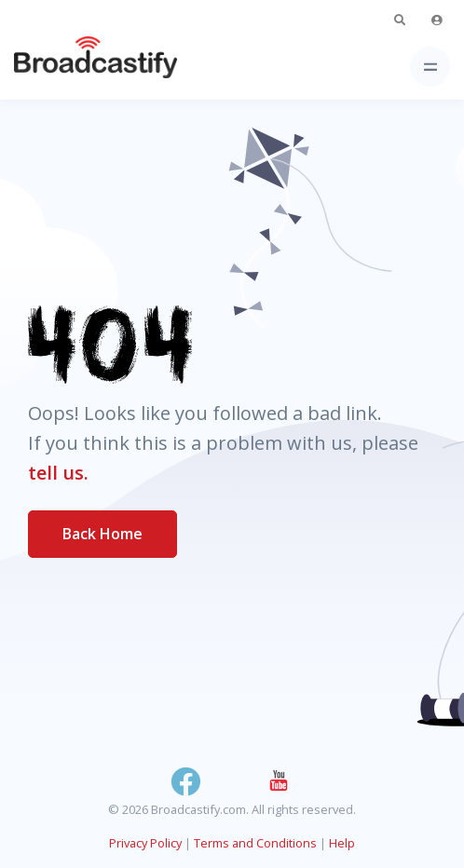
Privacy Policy (145, 843)
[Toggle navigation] (430, 67)
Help (342, 843)
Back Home (102, 534)
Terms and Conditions (255, 843)
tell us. (58, 473)
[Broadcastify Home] (66, 67)
